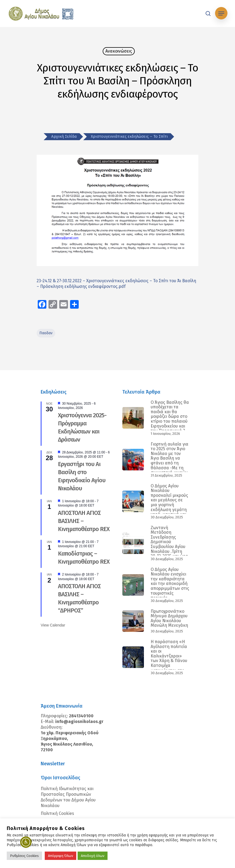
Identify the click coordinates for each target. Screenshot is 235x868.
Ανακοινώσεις (119, 51)
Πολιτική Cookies (57, 813)
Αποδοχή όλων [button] (93, 856)
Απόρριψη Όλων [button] (61, 856)
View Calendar (53, 625)
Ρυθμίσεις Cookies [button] (24, 856)
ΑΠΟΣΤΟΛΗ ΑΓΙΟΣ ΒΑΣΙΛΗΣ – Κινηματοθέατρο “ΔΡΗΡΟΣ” (79, 598)
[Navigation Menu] (221, 13)
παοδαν (46, 333)
